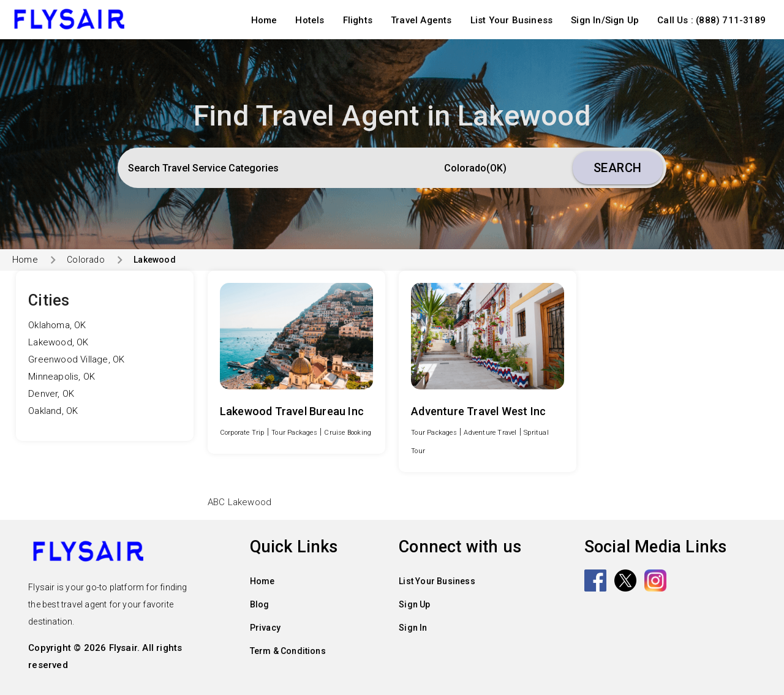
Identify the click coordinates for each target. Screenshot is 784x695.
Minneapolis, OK (62, 377)
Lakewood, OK (58, 342)
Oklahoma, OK (57, 325)
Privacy (265, 628)
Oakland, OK (53, 411)
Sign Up (414, 604)
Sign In (413, 628)
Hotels (310, 20)
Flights (358, 20)
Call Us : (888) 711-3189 (711, 20)
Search (618, 168)
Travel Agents (421, 20)
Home (264, 20)
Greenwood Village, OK (76, 359)
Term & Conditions (288, 651)
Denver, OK (51, 394)
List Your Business (512, 20)
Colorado (86, 260)
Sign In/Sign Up (605, 20)
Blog (260, 604)
